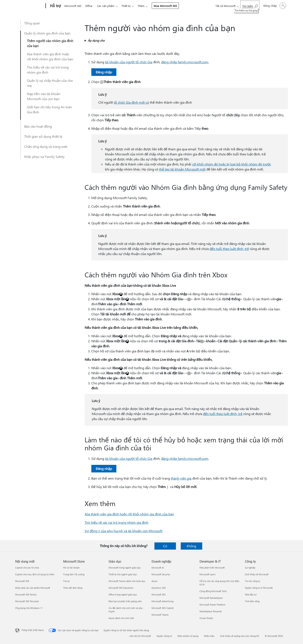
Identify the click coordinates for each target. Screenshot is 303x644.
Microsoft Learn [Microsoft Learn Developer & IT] (207, 574)
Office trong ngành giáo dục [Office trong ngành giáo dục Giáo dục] (123, 594)
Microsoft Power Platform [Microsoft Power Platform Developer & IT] (212, 605)
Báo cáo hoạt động (38, 126)
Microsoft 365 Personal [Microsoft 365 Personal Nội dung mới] (27, 601)
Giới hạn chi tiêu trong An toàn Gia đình (49, 109)
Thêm (144, 6)
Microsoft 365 (73, 6)
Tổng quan (32, 23)
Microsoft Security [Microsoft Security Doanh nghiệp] (161, 574)
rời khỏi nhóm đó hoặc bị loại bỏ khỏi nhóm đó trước (232, 164)
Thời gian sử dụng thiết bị (43, 136)
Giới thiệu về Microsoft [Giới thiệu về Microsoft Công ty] (257, 574)
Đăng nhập (104, 72)
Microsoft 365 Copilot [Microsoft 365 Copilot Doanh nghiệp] (163, 608)
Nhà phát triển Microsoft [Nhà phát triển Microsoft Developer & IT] (212, 568)
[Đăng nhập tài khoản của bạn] (274, 6)
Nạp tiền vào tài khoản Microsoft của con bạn (44, 96)
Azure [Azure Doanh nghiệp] (154, 581)
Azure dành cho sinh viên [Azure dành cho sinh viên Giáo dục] (121, 618)
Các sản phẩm (107, 6)
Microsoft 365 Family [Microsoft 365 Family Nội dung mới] (26, 594)
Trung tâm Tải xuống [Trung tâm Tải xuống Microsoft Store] (74, 574)
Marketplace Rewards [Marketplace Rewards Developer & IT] (211, 611)
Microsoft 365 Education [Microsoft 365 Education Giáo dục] (121, 588)
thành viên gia (181, 478)
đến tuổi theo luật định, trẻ (229, 249)
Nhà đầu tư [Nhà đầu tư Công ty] (251, 594)
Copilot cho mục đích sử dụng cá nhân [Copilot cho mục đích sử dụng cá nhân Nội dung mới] (35, 574)
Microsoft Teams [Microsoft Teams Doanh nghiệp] (160, 615)
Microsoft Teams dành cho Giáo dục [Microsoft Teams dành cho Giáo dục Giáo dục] (127, 581)
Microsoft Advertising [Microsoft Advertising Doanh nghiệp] (162, 601)
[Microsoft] (30, 6)
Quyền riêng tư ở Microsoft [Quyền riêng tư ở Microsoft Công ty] (259, 588)
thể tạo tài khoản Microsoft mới (182, 169)
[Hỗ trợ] (55, 6)
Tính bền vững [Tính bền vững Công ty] (252, 601)
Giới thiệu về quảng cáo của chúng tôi (240, 636)
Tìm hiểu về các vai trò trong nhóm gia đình (48, 70)
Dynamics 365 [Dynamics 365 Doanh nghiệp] (159, 588)
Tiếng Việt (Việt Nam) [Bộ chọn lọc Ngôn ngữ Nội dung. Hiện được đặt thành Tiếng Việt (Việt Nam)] (33, 630)
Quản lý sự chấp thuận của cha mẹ (50, 83)
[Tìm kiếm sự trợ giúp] (250, 5)
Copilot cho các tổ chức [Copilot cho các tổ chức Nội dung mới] (27, 568)
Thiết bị (128, 6)
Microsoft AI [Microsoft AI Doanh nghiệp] (158, 568)
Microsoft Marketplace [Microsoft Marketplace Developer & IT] (211, 598)
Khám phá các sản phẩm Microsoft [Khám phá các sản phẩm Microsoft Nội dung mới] (33, 588)
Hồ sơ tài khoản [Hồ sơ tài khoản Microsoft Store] (71, 568)
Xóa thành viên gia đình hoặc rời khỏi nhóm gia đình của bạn (50, 56)
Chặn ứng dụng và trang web (46, 146)
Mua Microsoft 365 (169, 6)
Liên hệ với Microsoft (140, 636)
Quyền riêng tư (164, 636)
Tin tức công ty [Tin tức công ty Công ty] (252, 581)
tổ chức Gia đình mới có (131, 102)
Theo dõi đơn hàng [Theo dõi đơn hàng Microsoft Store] (73, 588)
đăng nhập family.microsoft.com (185, 62)
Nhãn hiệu (209, 636)
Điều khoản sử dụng (188, 636)
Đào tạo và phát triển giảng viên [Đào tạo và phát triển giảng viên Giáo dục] (125, 601)
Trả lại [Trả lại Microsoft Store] (66, 581)
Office (90, 6)
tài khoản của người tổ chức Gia (129, 62)
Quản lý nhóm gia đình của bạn (47, 33)
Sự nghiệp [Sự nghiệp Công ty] (250, 568)
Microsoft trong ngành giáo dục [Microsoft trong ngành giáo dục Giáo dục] (125, 568)
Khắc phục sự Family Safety (44, 157)
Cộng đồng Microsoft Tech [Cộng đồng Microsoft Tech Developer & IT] (213, 591)
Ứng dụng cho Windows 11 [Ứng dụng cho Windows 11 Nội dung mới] (29, 608)
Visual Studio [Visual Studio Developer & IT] (206, 618)
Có (165, 546)
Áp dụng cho (96, 40)
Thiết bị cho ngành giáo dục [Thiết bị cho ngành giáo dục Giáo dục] (123, 574)
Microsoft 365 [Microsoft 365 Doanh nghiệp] (159, 594)
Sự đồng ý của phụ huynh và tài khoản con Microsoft (124, 531)
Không (191, 546)
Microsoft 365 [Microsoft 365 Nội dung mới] (22, 581)
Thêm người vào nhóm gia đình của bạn (50, 43)
